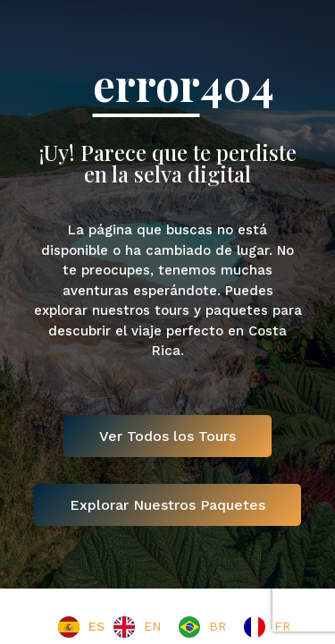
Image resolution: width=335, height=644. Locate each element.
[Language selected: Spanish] (179, 627)
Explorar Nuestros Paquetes (167, 505)
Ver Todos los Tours (167, 436)
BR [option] (218, 626)
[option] (137, 627)
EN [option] (152, 626)
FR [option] (282, 626)
